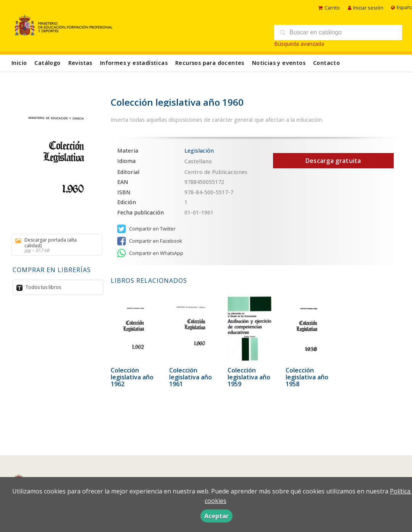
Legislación (199, 151)
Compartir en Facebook (149, 241)
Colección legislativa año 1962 (132, 377)
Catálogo (47, 63)
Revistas (80, 63)
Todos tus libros (43, 287)
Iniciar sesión (366, 8)
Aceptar (217, 516)
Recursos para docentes (210, 63)
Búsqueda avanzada (299, 44)
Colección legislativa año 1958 (307, 377)
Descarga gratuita (333, 161)
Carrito (329, 8)
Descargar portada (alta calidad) (54, 245)
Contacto (326, 63)
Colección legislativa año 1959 (249, 377)
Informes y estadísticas (134, 63)
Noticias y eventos (279, 63)
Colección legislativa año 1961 (191, 377)
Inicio (19, 63)
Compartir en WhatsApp (150, 253)
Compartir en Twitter (146, 229)
